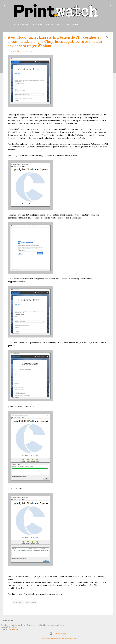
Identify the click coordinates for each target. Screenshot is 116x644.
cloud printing (18, 602)
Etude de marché (19, 25)
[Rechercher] (111, 6)
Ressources (63, 25)
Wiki (75, 25)
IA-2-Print (37, 25)
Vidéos (50, 25)
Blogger (15, 629)
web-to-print (31, 602)
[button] (107, 37)
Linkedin (15, 627)
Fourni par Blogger (58, 634)
